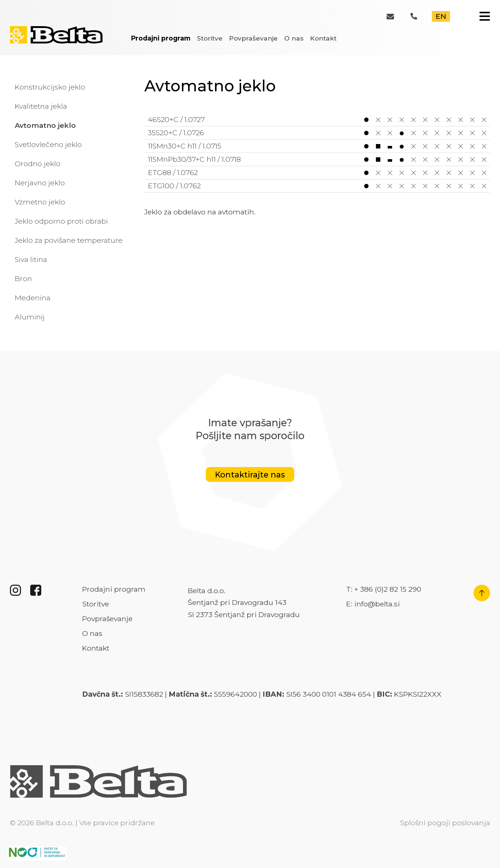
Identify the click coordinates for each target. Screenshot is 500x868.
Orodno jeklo (38, 164)
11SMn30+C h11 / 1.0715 (317, 146)
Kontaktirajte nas (250, 475)
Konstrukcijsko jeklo (50, 87)
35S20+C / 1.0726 (317, 133)
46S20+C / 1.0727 (317, 120)
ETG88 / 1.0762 (317, 173)
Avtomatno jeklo (45, 125)
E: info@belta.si (373, 604)
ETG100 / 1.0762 (317, 186)
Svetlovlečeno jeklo (48, 144)
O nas (294, 38)
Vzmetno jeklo (40, 202)
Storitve (210, 38)
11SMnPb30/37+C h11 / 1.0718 (317, 159)
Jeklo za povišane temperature (69, 240)
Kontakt (323, 38)
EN (441, 16)
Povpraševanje (253, 38)
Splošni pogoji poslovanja (445, 823)
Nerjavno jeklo (40, 183)
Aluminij (30, 317)
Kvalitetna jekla (41, 106)
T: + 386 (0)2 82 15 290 (384, 589)
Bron (23, 279)
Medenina (33, 298)
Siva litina (31, 259)
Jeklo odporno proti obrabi (61, 221)
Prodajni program (161, 38)
